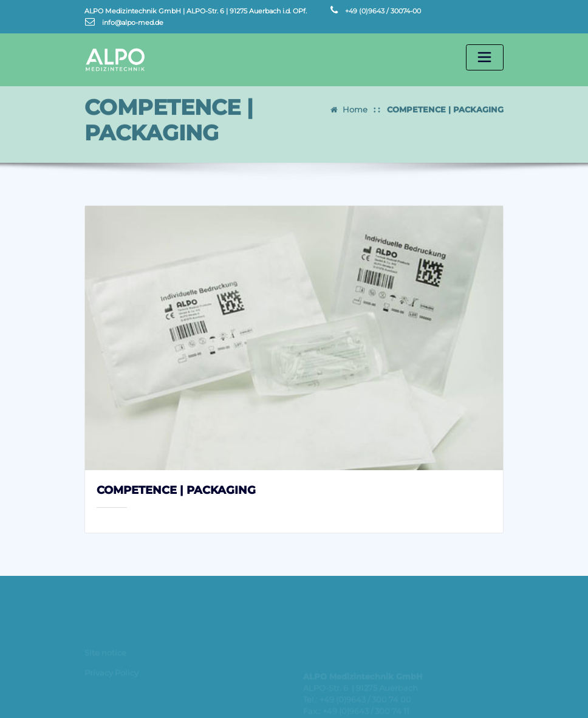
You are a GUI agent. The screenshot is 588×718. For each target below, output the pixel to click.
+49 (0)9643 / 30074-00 (383, 11)
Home (355, 104)
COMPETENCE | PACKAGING (445, 104)
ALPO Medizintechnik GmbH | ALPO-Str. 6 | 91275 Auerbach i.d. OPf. (196, 11)
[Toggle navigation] (485, 58)
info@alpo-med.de (133, 22)
